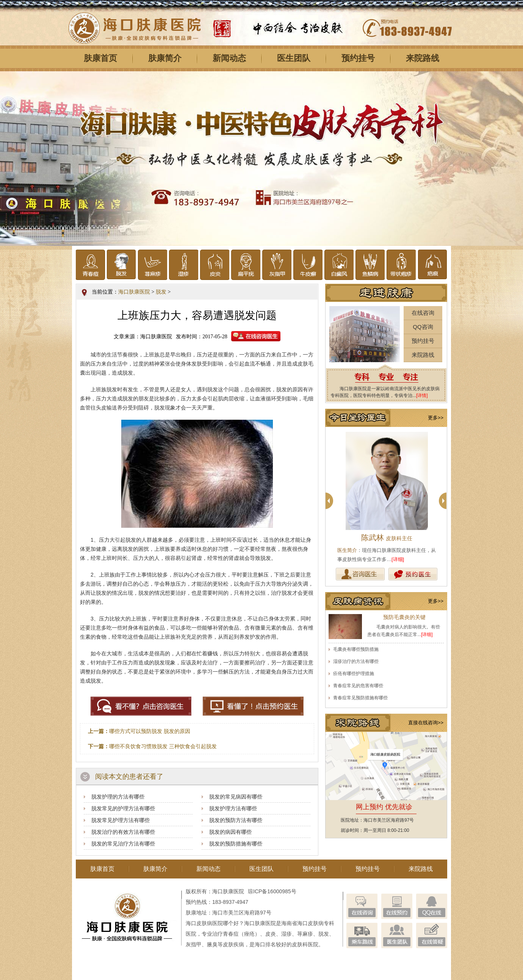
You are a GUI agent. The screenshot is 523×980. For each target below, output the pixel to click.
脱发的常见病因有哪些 (236, 797)
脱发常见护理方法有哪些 (121, 820)
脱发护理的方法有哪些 (118, 797)
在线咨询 (423, 313)
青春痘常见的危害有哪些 (358, 686)
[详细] (398, 559)
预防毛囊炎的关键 (404, 617)
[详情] (422, 395)
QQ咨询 (423, 327)
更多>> (436, 418)
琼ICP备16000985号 (272, 891)
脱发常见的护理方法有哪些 (123, 808)
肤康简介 (165, 58)
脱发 (161, 292)
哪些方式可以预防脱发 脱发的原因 (150, 731)
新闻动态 (229, 58)
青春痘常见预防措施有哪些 (360, 698)
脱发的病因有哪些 (230, 832)
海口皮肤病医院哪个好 (212, 923)
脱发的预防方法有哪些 (236, 820)
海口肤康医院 (134, 292)
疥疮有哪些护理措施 (354, 674)
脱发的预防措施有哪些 (236, 844)
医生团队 (294, 58)
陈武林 (387, 538)
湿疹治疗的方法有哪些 (356, 661)
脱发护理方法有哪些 (233, 808)
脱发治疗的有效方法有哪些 (123, 832)
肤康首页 (100, 58)
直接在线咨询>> (426, 723)
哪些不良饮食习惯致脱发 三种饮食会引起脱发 (163, 746)
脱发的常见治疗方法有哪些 (123, 844)
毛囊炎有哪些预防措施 (356, 649)
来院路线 (423, 58)
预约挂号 (358, 58)
